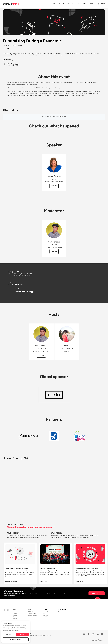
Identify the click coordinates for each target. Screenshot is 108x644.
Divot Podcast (47, 617)
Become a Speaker (33, 615)
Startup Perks (83, 4)
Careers (60, 612)
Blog (44, 614)
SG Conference (32, 612)
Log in (103, 4)
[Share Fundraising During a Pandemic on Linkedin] (13, 64)
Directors (15, 619)
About (92, 4)
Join (54, 4)
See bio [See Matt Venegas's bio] (54, 251)
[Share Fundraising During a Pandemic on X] (9, 64)
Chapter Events (32, 614)
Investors (15, 612)
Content (71, 4)
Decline (9, 634)
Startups (15, 615)
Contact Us (61, 614)
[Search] (98, 4)
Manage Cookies (16, 639)
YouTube (45, 615)
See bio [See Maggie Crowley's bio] (54, 186)
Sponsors (15, 617)
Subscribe (96, 593)
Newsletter (46, 612)
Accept (22, 634)
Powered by (97, 640)
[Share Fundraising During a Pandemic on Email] (17, 64)
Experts (15, 614)
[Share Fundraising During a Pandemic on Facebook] (5, 64)
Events (62, 4)
